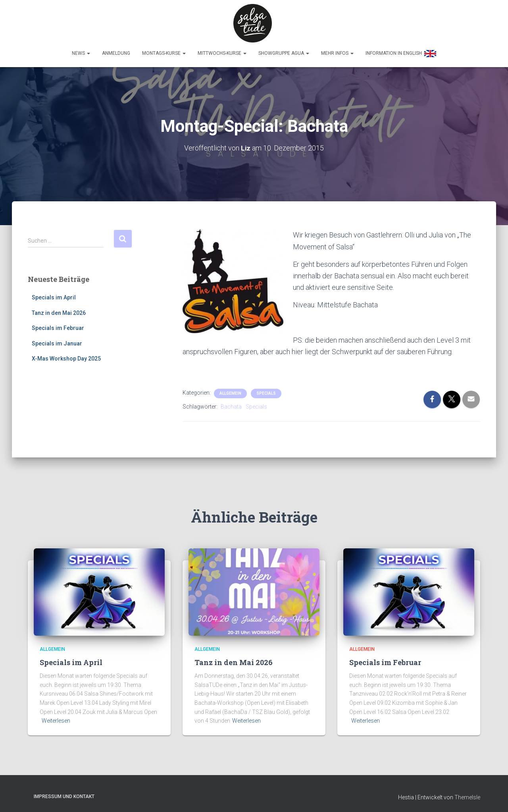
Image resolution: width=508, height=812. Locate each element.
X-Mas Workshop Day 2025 (66, 356)
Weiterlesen (56, 718)
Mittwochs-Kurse (222, 50)
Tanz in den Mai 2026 (59, 310)
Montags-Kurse (164, 50)
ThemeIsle (467, 794)
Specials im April (54, 294)
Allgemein (230, 390)
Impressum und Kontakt (64, 793)
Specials (266, 390)
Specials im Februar (58, 325)
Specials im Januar (57, 340)
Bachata (231, 403)
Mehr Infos (337, 50)
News (81, 50)
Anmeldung (116, 50)
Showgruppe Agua (284, 50)
